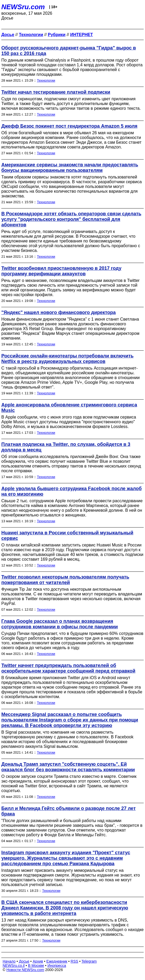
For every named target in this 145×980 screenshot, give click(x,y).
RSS (74, 961)
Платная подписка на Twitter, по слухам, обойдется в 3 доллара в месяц (66, 447)
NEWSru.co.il (14, 966)
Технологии (46, 80)
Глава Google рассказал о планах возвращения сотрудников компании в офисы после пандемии (60, 624)
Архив (38, 961)
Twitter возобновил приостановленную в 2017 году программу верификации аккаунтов (61, 271)
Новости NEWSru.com (25, 970)
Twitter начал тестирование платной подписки (56, 92)
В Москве (36, 966)
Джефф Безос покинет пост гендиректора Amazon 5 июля (69, 126)
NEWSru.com (23, 7)
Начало (9, 961)
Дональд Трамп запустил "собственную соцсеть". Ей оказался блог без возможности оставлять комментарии (68, 767)
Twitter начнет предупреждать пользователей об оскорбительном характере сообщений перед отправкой (68, 668)
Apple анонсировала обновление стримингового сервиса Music (69, 408)
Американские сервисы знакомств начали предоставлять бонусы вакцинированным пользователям (70, 168)
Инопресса (57, 966)
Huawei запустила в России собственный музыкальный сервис (67, 536)
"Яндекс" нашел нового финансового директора (59, 312)
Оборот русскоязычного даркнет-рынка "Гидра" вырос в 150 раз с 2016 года (69, 51)
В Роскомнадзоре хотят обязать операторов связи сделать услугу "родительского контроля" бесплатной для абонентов (71, 219)
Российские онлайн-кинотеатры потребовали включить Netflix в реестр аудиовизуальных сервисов (67, 359)
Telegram (89, 961)
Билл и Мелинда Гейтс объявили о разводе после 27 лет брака (69, 811)
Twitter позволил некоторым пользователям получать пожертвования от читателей (65, 580)
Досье (24, 961)
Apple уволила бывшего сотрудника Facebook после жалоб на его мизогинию (71, 491)
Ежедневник (57, 961)
